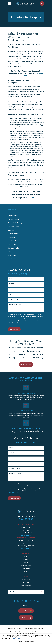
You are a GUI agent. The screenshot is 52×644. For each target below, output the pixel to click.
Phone (10, 289)
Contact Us (26, 572)
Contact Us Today (26, 364)
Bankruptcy (26, 563)
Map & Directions (26, 536)
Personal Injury (26, 569)
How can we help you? (15, 304)
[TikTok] (34, 601)
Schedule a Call (26, 586)
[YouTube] (26, 601)
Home (26, 556)
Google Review (26, 611)
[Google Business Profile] (18, 601)
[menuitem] (26, 216)
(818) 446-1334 (33, 198)
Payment (26, 583)
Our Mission (26, 559)
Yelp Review (26, 618)
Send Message (14, 329)
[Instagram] (30, 601)
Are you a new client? (14, 299)
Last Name (11, 284)
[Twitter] (22, 601)
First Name (12, 279)
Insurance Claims (26, 566)
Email (10, 294)
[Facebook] (14, 601)
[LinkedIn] (38, 601)
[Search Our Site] (42, 592)
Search (12, 592)
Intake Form (26, 580)
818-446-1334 (26, 519)
